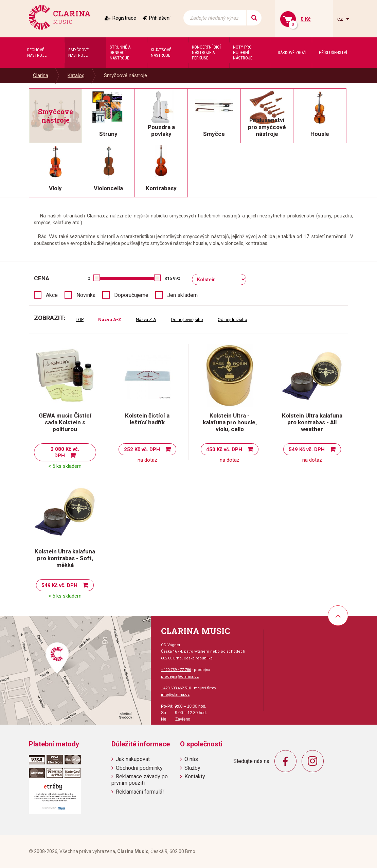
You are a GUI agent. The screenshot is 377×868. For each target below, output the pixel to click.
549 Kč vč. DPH (307, 449)
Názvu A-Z (110, 320)
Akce (52, 295)
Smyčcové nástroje (125, 75)
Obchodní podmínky (139, 768)
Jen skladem (182, 295)
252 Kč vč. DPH (142, 449)
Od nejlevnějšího (187, 320)
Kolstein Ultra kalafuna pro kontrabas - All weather (312, 422)
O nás (191, 759)
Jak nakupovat (133, 759)
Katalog (76, 75)
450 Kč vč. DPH (224, 449)
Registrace (124, 18)
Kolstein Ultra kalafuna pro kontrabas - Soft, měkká (65, 558)
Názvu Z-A (146, 320)
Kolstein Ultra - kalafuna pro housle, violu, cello (230, 422)
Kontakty (195, 776)
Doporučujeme (131, 295)
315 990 (172, 278)
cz (341, 19)
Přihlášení (160, 18)
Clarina (41, 75)
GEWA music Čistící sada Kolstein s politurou (65, 422)
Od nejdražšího (232, 320)
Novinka (86, 295)
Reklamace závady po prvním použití (140, 780)
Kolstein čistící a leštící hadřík (147, 419)
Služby (192, 768)
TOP (80, 320)
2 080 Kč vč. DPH (65, 452)
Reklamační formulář (140, 792)
